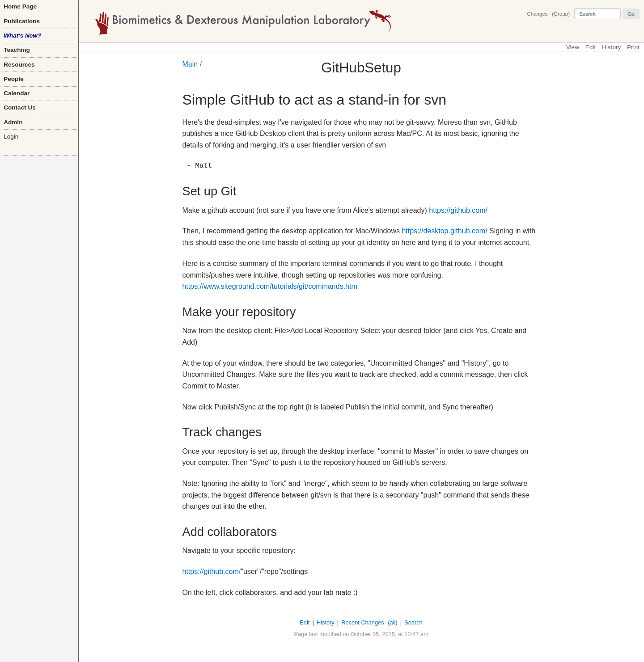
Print (633, 47)
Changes (537, 14)
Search (413, 622)
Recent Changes (362, 622)
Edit (591, 47)
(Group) (561, 14)
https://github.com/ (458, 210)
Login (11, 137)
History (611, 47)
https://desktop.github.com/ (444, 231)
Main (190, 64)
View (573, 47)
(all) (392, 622)
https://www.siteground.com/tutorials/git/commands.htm (270, 286)
